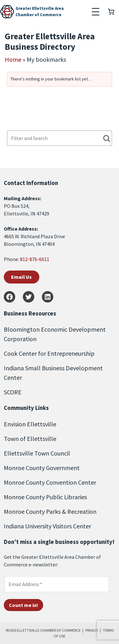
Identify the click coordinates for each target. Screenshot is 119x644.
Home (13, 59)
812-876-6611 (35, 259)
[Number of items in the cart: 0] (111, 12)
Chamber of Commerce (39, 15)
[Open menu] (96, 12)
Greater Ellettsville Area (40, 8)
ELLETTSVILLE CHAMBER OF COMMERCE (49, 630)
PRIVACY (92, 630)
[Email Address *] (57, 584)
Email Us (21, 277)
